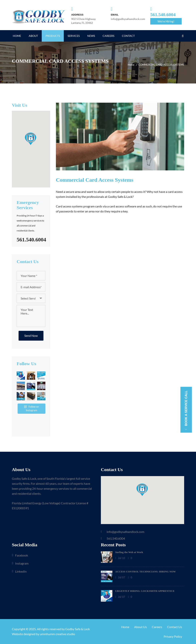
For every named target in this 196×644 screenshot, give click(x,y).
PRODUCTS (53, 36)
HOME (17, 36)
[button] (31, 138)
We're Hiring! (166, 21)
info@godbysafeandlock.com (125, 532)
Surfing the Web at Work (129, 552)
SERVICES (74, 36)
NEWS (91, 36)
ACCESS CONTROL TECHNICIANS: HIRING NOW (145, 572)
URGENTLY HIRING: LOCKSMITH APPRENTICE (145, 591)
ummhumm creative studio (57, 634)
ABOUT (33, 36)
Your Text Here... (31, 316)
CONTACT (128, 36)
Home (131, 65)
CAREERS (108, 36)
